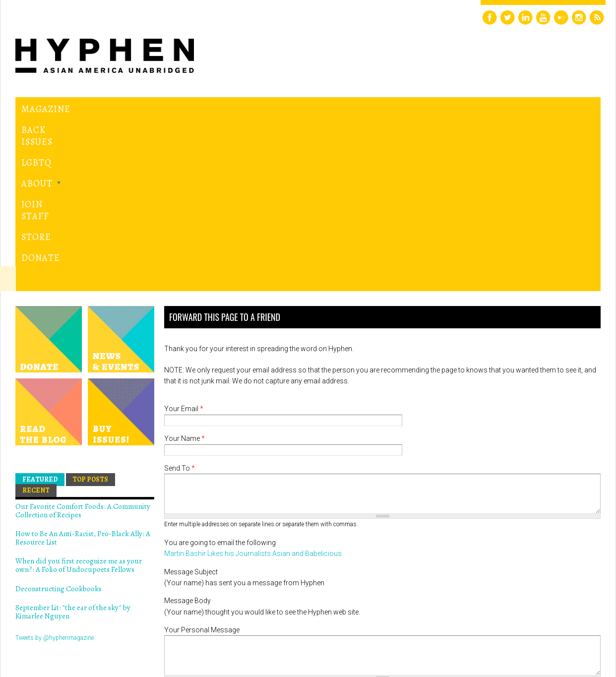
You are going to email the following (220, 373)
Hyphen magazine (62, 628)
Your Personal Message (202, 461)
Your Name (185, 269)
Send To (180, 299)
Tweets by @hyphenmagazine (55, 468)
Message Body (187, 431)
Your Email (184, 240)
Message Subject (191, 402)
